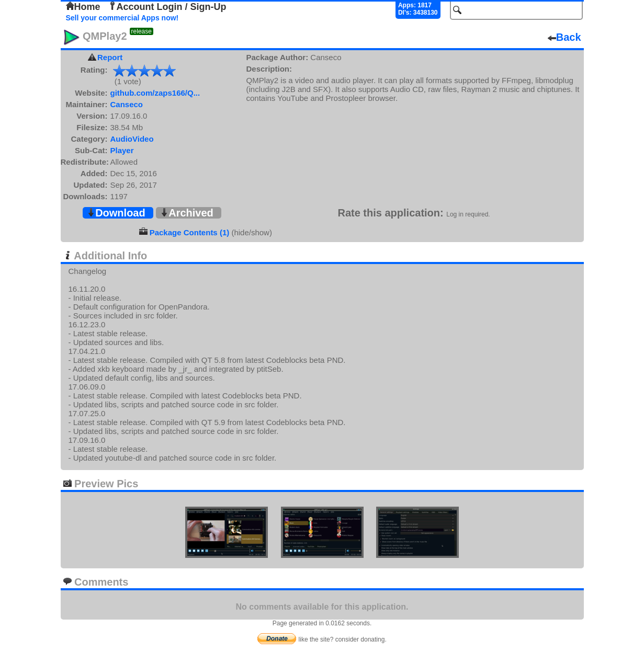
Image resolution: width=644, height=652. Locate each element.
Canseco (127, 104)
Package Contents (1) (190, 232)
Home (83, 7)
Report (110, 57)
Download (116, 213)
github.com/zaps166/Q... (155, 93)
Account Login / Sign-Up (167, 7)
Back (564, 37)
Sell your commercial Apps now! (122, 18)
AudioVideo (132, 139)
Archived (187, 213)
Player (122, 150)
